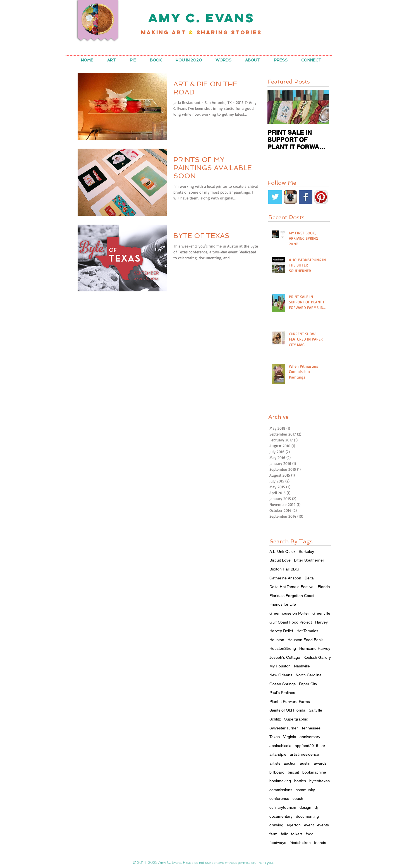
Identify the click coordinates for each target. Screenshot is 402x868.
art (324, 746)
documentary (281, 816)
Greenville (321, 613)
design (305, 807)
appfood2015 (307, 746)
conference (279, 798)
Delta (309, 578)
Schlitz (275, 719)
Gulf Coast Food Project (291, 622)
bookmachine (314, 772)
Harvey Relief (281, 631)
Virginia (290, 737)
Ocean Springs (283, 684)
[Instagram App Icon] (290, 197)
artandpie (278, 754)
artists (275, 763)
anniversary (310, 737)
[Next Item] (320, 107)
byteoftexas (320, 781)
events (323, 825)
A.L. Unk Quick (282, 551)
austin (305, 763)
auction (290, 763)
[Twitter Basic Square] (275, 197)
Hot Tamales (307, 631)
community (305, 790)
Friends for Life (283, 604)
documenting (307, 816)
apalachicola (280, 746)
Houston (277, 640)
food (310, 834)
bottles (300, 781)
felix (284, 834)
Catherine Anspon (285, 578)
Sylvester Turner (284, 728)
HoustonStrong (283, 648)
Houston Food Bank (305, 640)
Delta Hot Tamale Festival (292, 587)
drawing (276, 825)
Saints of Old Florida (287, 710)
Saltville (315, 710)
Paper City (308, 684)
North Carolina (309, 675)
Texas (275, 737)
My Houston (280, 666)
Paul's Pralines (282, 693)
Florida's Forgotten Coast (292, 596)
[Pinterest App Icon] (321, 197)
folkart (297, 834)
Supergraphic (296, 719)
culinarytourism (283, 807)
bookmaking (280, 781)
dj (316, 807)
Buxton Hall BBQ (284, 569)
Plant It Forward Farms (290, 701)
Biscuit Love (280, 560)
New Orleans (281, 675)
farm (273, 834)
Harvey (321, 622)
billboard (277, 772)
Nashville (302, 666)
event (309, 825)
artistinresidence (304, 754)
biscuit (293, 772)
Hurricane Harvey (315, 648)
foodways (278, 843)
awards (320, 763)
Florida (324, 587)
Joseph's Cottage (285, 657)
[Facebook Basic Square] (306, 197)
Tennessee (311, 728)
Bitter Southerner (309, 560)
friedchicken (300, 843)
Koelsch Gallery (317, 657)
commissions (281, 790)
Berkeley (306, 551)
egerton (294, 825)
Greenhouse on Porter (289, 613)
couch (298, 798)
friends (320, 843)
